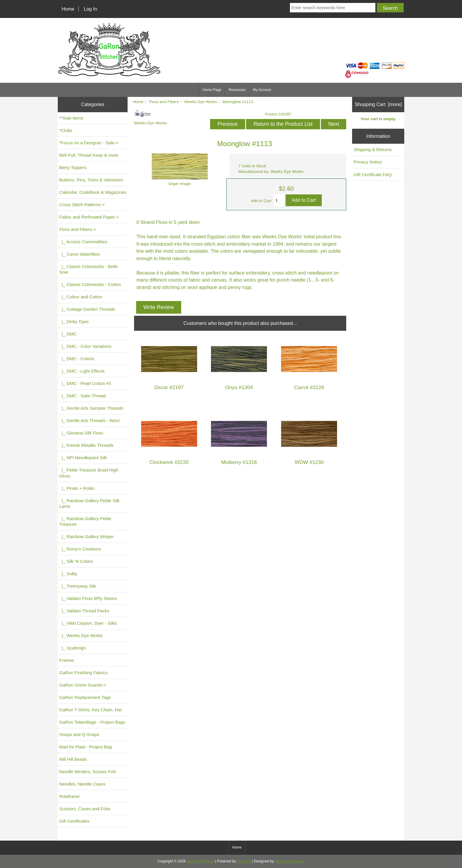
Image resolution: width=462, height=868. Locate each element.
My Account (262, 90)
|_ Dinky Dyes (74, 321)
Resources (237, 90)
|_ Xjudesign (72, 648)
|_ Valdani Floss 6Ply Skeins (88, 598)
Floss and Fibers (164, 102)
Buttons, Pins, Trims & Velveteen (91, 180)
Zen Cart (244, 861)
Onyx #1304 (239, 387)
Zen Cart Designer (290, 861)
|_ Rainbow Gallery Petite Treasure (85, 521)
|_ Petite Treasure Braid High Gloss (89, 473)
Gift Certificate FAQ (373, 175)
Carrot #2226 (309, 387)
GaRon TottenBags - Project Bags (92, 722)
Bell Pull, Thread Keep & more (89, 155)
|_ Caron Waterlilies (80, 254)
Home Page (212, 90)
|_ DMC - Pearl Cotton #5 (85, 383)
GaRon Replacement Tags (85, 697)
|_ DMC (68, 334)
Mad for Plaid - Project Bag (86, 747)
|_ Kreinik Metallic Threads (86, 445)
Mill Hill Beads (73, 759)
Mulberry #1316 (239, 462)
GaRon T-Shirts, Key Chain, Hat (90, 710)
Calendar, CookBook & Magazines (93, 192)
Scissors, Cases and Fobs (85, 809)
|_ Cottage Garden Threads (87, 309)
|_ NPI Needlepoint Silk (83, 458)
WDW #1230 (309, 462)
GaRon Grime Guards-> (83, 685)
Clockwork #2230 (169, 462)
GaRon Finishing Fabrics (84, 673)
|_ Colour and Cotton (81, 297)
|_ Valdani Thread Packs (84, 611)
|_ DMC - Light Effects (82, 371)
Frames (67, 660)
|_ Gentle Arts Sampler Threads (91, 408)
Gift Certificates (74, 821)
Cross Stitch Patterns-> (82, 205)
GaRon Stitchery (200, 861)
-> (77, 229)
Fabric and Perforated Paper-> (89, 217)
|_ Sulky (68, 574)
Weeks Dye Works (201, 102)
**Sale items (71, 118)
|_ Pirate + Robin (77, 488)
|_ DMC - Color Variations (85, 346)
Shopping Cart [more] (378, 104)
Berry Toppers (73, 167)
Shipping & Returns (373, 149)
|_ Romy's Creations (80, 549)
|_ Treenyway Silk (78, 586)
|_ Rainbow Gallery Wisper (86, 536)
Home (68, 9)
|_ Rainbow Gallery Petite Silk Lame (89, 503)
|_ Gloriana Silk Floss (81, 433)
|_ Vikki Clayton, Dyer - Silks (88, 623)
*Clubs (66, 130)
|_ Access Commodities (83, 242)
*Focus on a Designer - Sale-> (89, 143)
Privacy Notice (368, 162)
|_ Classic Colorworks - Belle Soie (88, 269)
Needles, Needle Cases (82, 784)
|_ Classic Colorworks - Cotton (90, 284)
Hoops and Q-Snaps (79, 734)
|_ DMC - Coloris (77, 359)
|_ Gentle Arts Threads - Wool (89, 420)
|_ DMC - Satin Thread (82, 396)
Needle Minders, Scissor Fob (88, 772)
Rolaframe (69, 796)
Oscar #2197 (169, 387)
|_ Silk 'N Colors (76, 561)
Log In (90, 9)
